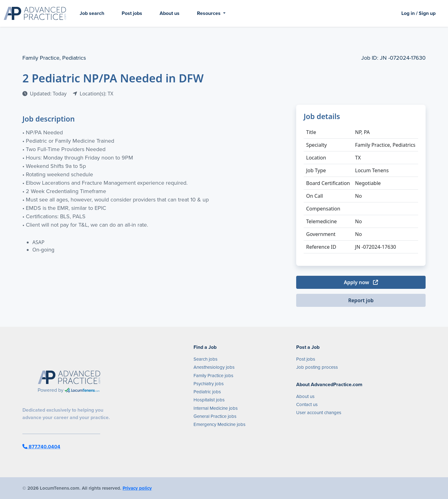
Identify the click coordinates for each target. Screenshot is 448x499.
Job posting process (317, 367)
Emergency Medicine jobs (219, 424)
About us (170, 13)
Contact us (307, 404)
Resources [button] (209, 13)
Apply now (361, 282)
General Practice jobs (215, 416)
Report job (361, 300)
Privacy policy (137, 488)
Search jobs (205, 359)
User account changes (319, 413)
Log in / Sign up (418, 13)
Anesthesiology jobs (214, 367)
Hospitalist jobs (209, 400)
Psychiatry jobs (209, 384)
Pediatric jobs (207, 392)
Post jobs (132, 13)
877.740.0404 (41, 447)
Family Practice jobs (213, 376)
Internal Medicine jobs (216, 408)
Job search (92, 13)
